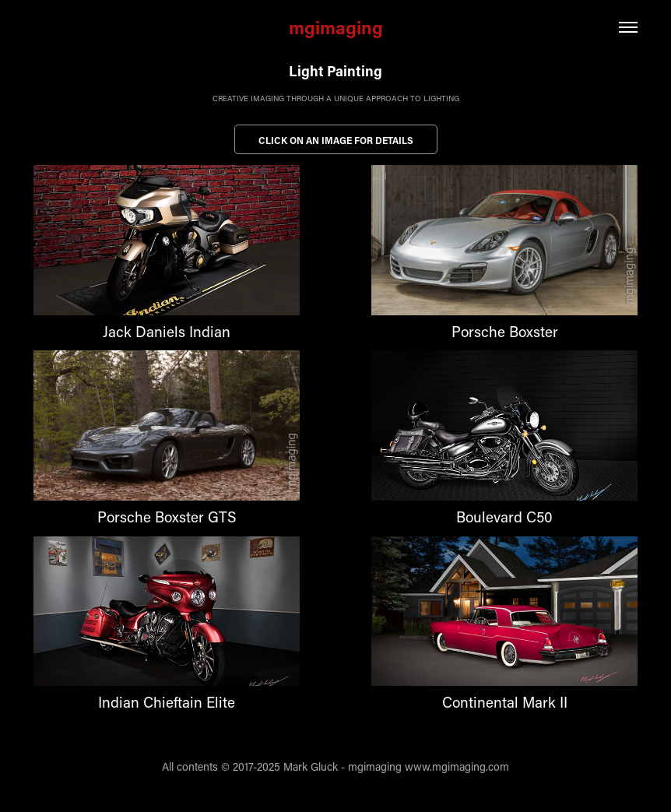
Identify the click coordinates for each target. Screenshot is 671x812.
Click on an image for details (336, 140)
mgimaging (336, 27)
